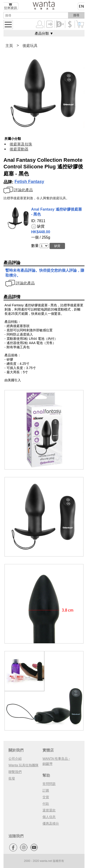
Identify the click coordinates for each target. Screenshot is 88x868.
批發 (12, 778)
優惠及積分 (51, 823)
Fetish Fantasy (29, 182)
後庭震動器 (19, 149)
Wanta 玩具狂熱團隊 (23, 765)
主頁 (9, 46)
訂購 (46, 790)
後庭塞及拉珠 (21, 144)
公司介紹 (15, 759)
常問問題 (49, 784)
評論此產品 (18, 190)
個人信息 (49, 817)
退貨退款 (49, 810)
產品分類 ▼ (44, 33)
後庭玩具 (30, 46)
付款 (46, 804)
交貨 (46, 797)
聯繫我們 (15, 772)
